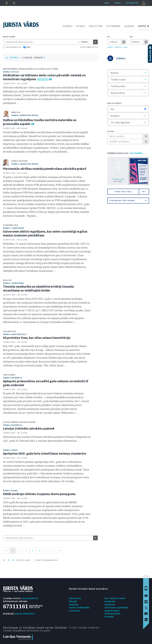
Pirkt (107, 3)
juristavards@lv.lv (25, 614)
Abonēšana (75, 598)
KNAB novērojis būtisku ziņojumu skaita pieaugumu (39, 494)
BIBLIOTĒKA (96, 26)
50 (13, 560)
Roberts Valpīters (20, 161)
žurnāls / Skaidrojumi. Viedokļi (25, 115)
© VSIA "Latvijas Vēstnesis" (84, 628)
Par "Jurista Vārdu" (115, 598)
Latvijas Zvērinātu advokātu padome (19, 422)
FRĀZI (27, 47)
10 (4, 560)
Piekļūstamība (113, 614)
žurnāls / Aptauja (11, 72)
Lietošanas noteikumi (117, 607)
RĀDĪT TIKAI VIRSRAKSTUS (46, 560)
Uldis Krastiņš (9, 331)
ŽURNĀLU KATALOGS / (125, 153)
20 (9, 560)
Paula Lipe (7, 280)
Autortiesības (112, 611)
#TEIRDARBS (113, 26)
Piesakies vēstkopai (128, 201)
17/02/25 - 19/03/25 (33, 57)
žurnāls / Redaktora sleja (15, 334)
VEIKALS (81, 26)
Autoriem (110, 604)
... (46, 551)
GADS (126, 47)
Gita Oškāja (40, 69)
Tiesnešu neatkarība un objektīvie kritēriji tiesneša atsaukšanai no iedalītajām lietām (38, 288)
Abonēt (118, 3)
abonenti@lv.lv (30, 598)
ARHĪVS (142, 26)
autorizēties (132, 3)
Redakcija (110, 601)
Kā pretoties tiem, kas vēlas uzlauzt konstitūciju (37, 338)
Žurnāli (73, 601)
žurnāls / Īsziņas (10, 450)
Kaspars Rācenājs (27, 69)
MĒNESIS (118, 47)
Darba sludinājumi (79, 607)
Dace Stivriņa (52, 69)
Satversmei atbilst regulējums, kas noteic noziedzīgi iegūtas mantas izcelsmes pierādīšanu (45, 233)
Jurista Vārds (9, 375)
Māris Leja (16, 112)
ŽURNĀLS (67, 26)
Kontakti (109, 617)
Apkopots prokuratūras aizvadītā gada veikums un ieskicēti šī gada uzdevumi (46, 383)
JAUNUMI (129, 26)
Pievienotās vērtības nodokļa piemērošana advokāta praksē (45, 169)
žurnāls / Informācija (13, 378)
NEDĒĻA (110, 47)
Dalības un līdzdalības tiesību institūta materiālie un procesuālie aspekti (40, 122)
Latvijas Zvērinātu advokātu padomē (29, 428)
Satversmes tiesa (11, 225)
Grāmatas (74, 611)
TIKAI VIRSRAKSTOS (12, 47)
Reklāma (74, 604)
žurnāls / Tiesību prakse (14, 228)
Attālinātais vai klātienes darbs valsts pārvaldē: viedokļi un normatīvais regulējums (44, 77)
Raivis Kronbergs (11, 69)
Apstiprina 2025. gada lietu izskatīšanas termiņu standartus (45, 453)
